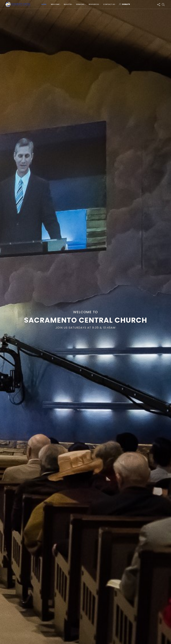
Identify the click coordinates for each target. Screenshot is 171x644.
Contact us (109, 4)
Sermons (80, 4)
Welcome (55, 4)
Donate (125, 4)
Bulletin (68, 4)
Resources (94, 4)
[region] (85, 322)
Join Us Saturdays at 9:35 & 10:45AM (86, 328)
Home (44, 4)
